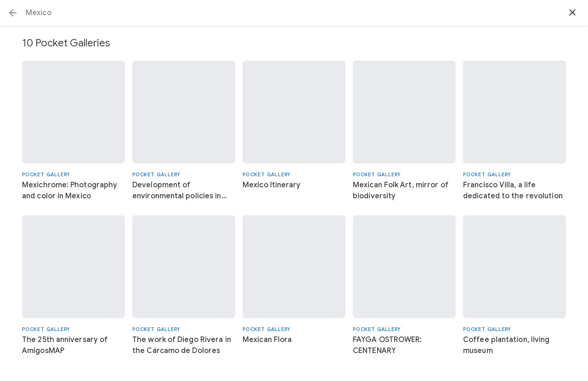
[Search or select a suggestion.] (294, 13)
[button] (13, 13)
